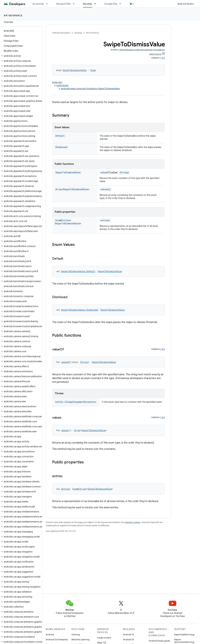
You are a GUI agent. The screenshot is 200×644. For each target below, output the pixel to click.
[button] (20, 56)
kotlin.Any (57, 82)
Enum (93, 70)
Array (59, 189)
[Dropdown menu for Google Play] (122, 4)
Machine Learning (80, 639)
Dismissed (61, 147)
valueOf (105, 172)
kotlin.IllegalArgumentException (76, 402)
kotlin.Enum (62, 85)
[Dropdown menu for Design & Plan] (75, 4)
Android (50, 634)
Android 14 (128, 639)
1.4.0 (163, 58)
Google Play (111, 4)
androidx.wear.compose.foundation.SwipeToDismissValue (90, 89)
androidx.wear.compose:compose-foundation (142, 50)
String (124, 172)
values (104, 189)
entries (105, 220)
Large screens (104, 638)
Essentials (38, 4)
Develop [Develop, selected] (88, 4)
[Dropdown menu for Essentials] (48, 4)
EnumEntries (63, 220)
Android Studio (186, 4)
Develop (78, 33)
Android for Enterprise (57, 639)
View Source (155, 54)
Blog (136, 4)
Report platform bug (184, 634)
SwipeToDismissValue (75, 70)
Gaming (76, 634)
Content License (132, 522)
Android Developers (61, 33)
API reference (13, 15)
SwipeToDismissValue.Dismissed (79, 310)
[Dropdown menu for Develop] (96, 4)
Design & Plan (64, 4)
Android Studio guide (159, 641)
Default (60, 136)
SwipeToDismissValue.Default (78, 271)
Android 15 (128, 634)
